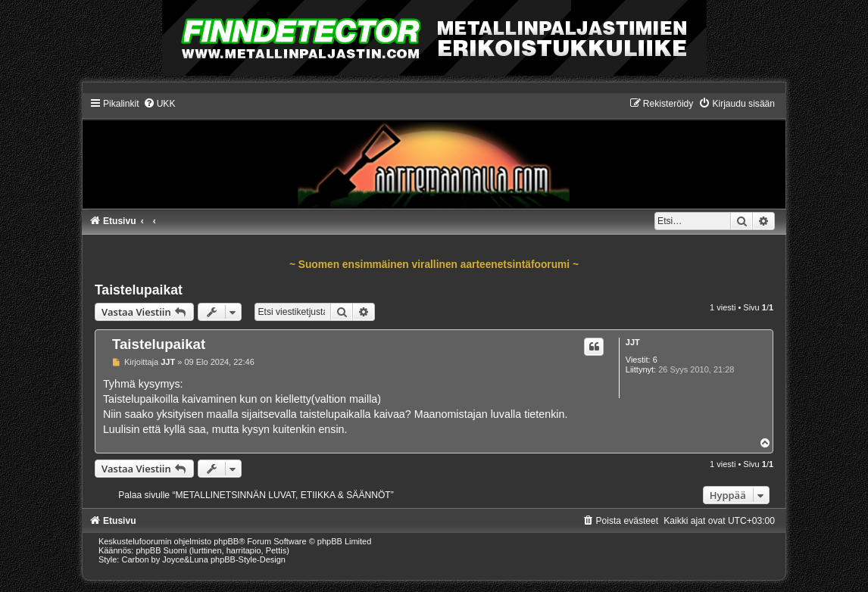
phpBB (226, 541)
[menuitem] (159, 104)
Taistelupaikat (139, 290)
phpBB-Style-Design (248, 559)
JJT (633, 342)
